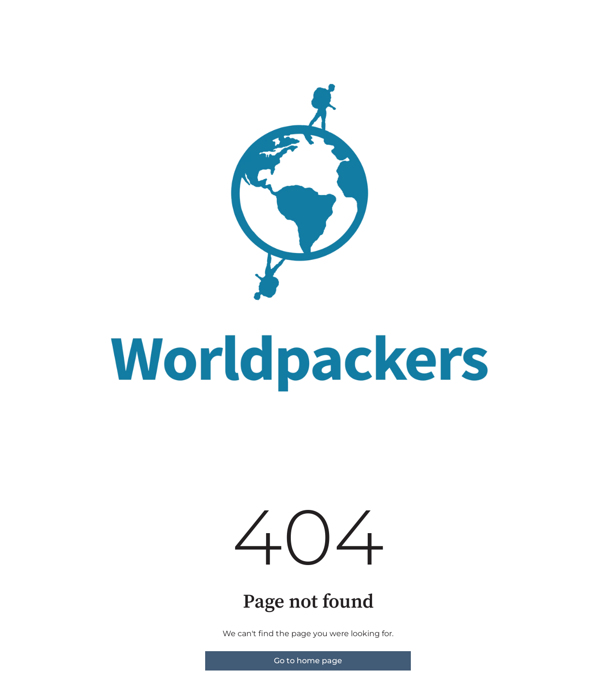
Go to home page (308, 661)
